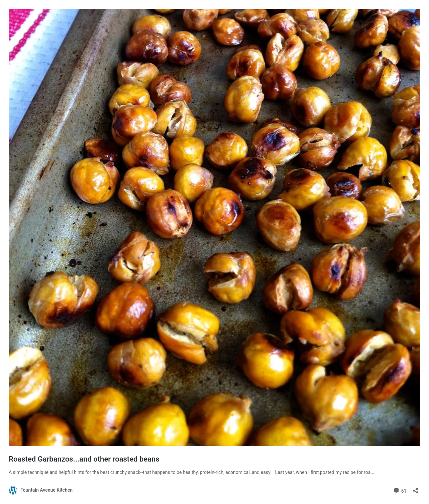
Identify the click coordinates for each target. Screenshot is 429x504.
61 (400, 490)
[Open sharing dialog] (416, 488)
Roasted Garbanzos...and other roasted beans (84, 459)
